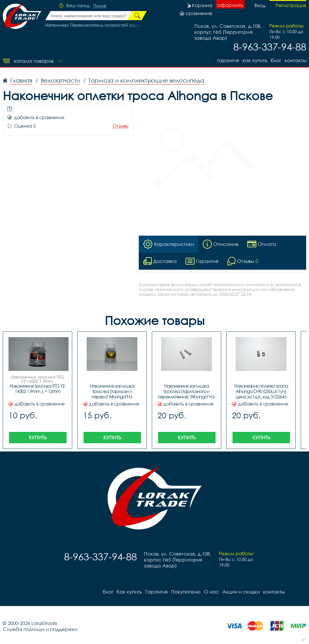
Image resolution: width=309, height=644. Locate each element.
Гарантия (228, 60)
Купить (38, 437)
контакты (295, 60)
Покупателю (186, 592)
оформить (230, 5)
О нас (211, 592)
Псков (100, 6)
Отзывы (121, 126)
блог (276, 60)
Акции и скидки (241, 592)
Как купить (255, 60)
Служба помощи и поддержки (40, 629)
